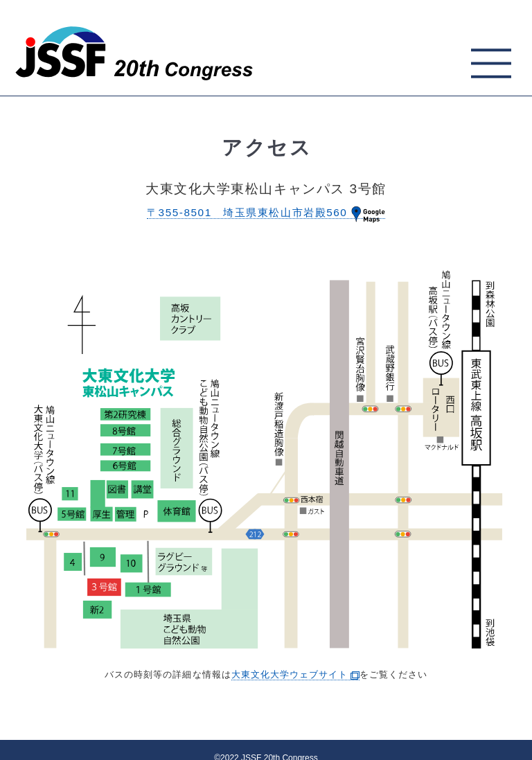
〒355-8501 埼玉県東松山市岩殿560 (266, 213)
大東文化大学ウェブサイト (295, 674)
